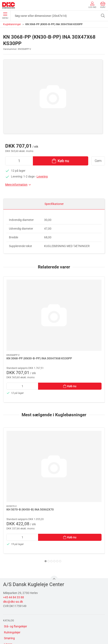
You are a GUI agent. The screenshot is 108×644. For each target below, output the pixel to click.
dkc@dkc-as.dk (13, 525)
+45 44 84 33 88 (14, 521)
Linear (8, 568)
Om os (8, 604)
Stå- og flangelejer (16, 550)
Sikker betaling (13, 621)
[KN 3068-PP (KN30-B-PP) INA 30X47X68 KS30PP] (28, 296)
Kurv (103, 5)
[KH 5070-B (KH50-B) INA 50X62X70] (28, 410)
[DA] (9, 5)
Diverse (9, 585)
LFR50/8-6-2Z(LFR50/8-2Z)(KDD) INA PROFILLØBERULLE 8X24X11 (79, 437)
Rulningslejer (12, 556)
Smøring (9, 562)
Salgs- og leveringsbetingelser (23, 627)
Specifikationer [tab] (54, 204)
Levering (42, 176)
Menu (5, 16)
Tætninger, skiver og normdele (23, 580)
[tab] (50, 485)
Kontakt (9, 610)
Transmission (13, 574)
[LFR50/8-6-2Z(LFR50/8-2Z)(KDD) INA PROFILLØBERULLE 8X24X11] (80, 410)
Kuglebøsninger (12, 24)
